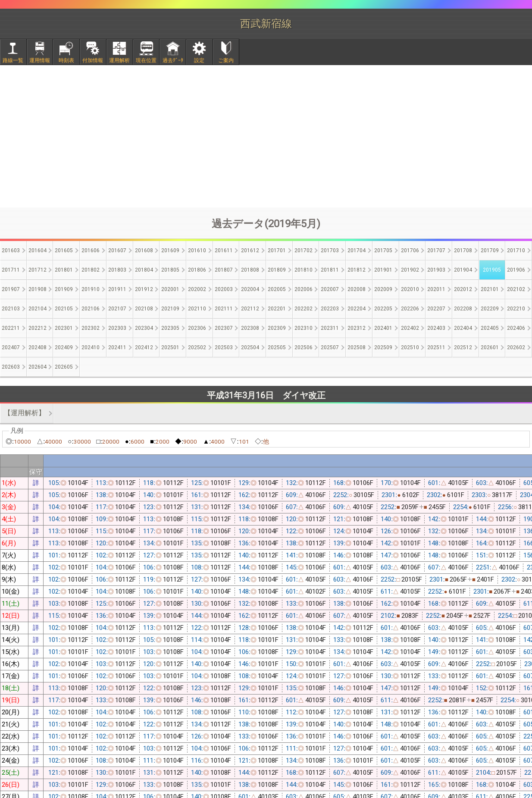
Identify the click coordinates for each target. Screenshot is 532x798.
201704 (357, 250)
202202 (304, 309)
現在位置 (146, 60)
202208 (463, 309)
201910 (91, 289)
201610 (197, 250)
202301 (64, 328)
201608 (144, 250)
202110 (197, 309)
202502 (197, 347)
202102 (516, 289)
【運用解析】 (25, 413)
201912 (144, 289)
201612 (250, 250)
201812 (357, 270)
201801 (64, 270)
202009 (383, 289)
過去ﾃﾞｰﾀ (173, 60)
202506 (304, 347)
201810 (304, 270)
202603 (11, 367)
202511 (436, 347)
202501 (170, 347)
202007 (330, 289)
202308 (250, 328)
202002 (197, 289)
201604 (38, 250)
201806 (197, 270)
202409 (64, 347)
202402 (410, 328)
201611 (224, 250)
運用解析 (119, 60)
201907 (11, 289)
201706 (410, 250)
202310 (304, 328)
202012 (463, 289)
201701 (277, 250)
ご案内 (226, 60)
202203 (330, 309)
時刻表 (66, 60)
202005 (277, 289)
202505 (277, 347)
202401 (383, 328)
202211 (11, 328)
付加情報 (93, 60)
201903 (436, 270)
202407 (11, 347)
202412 (144, 347)
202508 (357, 347)
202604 (38, 367)
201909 (64, 289)
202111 (224, 309)
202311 (330, 328)
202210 (516, 309)
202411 (117, 347)
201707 (436, 250)
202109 (170, 309)
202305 (170, 328)
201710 (516, 250)
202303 (117, 328)
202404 (463, 328)
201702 (304, 250)
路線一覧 (13, 60)
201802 (91, 270)
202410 (91, 347)
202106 (91, 309)
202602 (516, 347)
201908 (38, 289)
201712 (38, 270)
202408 (38, 347)
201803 (117, 270)
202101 (490, 289)
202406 (516, 328)
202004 (250, 289)
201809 (277, 270)
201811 (330, 270)
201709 (490, 250)
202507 (330, 347)
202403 (436, 328)
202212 (38, 328)
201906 (516, 270)
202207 (436, 309)
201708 (463, 250)
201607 (117, 250)
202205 (383, 309)
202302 (91, 328)
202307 (224, 328)
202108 (144, 309)
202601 (490, 347)
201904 (463, 270)
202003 (224, 289)
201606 (91, 250)
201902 (410, 270)
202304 (144, 328)
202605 (64, 367)
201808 (250, 270)
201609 (170, 250)
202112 (250, 309)
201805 (170, 270)
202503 (224, 347)
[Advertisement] (266, 136)
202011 (436, 289)
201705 (383, 250)
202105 (64, 309)
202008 (357, 289)
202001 (170, 289)
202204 (357, 309)
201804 (144, 270)
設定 (199, 60)
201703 (330, 250)
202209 (490, 309)
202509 (383, 347)
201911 (117, 289)
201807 (224, 270)
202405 (490, 328)
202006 (304, 289)
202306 (197, 328)
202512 (463, 347)
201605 (64, 250)
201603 (11, 250)
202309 (277, 328)
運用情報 (40, 60)
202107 (117, 309)
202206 (410, 309)
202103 (11, 309)
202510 (410, 347)
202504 (250, 347)
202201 (277, 309)
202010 (410, 289)
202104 (38, 309)
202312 (357, 328)
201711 (11, 270)
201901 (383, 270)
